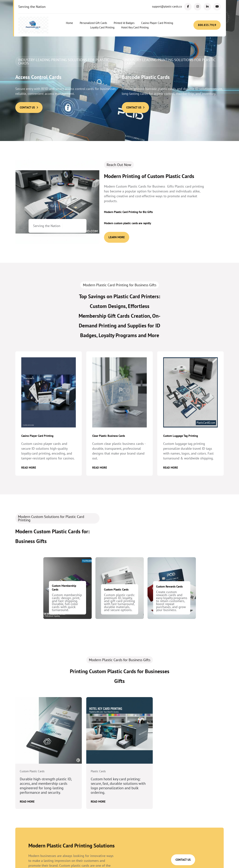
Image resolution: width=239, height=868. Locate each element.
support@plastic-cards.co (167, 7)
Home (69, 23)
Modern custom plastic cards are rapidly (128, 223)
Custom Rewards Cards (169, 586)
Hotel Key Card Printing (135, 27)
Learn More (117, 237)
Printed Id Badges (124, 23)
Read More (29, 468)
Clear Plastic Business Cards (109, 436)
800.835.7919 (207, 25)
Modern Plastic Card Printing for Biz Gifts (128, 212)
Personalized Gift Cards (93, 23)
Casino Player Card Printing (157, 23)
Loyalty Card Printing (102, 27)
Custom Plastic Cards (116, 589)
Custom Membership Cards (64, 588)
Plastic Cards (98, 771)
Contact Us (29, 107)
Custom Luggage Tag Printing (181, 436)
